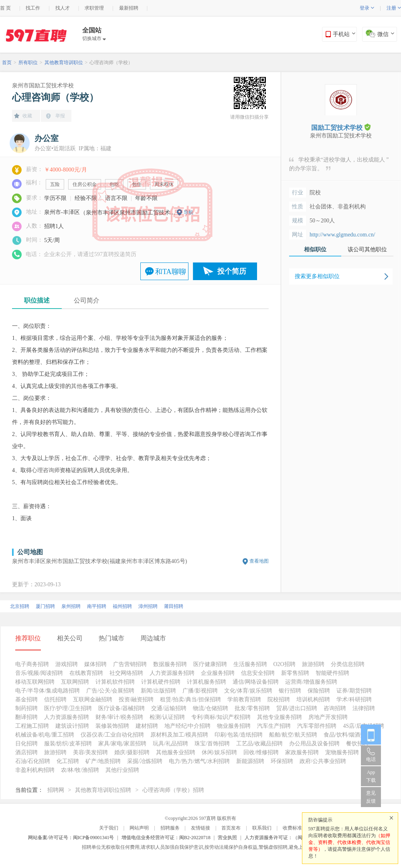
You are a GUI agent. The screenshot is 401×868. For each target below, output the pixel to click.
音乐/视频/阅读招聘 (39, 673)
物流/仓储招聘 (211, 708)
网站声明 (139, 828)
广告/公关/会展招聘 (110, 691)
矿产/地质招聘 (103, 761)
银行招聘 (290, 691)
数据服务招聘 (170, 664)
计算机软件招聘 (115, 682)
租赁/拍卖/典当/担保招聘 (190, 699)
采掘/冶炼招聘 (145, 761)
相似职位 (315, 249)
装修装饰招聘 (112, 726)
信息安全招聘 (258, 673)
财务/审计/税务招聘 (119, 717)
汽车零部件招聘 (317, 726)
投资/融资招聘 (136, 699)
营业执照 (227, 838)
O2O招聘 (285, 664)
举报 (60, 116)
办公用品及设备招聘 (314, 744)
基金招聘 (26, 699)
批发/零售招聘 (252, 708)
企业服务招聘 (218, 673)
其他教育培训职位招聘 (103, 790)
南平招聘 (97, 606)
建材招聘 (147, 726)
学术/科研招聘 (354, 699)
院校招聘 (279, 699)
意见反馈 (371, 797)
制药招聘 (26, 708)
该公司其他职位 (367, 249)
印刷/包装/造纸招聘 (239, 735)
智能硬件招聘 (332, 673)
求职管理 (94, 8)
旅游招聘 (313, 664)
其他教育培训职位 (64, 63)
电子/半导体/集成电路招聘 (48, 691)
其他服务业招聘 (176, 752)
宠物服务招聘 (342, 752)
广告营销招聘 (130, 664)
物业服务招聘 (234, 726)
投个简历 (232, 271)
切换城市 (94, 38)
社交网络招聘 (126, 673)
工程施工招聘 (32, 726)
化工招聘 (68, 761)
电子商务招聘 (32, 664)
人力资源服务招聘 (172, 673)
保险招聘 (319, 691)
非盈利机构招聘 (35, 770)
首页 (7, 63)
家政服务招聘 (302, 752)
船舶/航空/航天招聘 (293, 735)
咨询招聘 (335, 708)
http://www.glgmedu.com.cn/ (342, 235)
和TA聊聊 (171, 272)
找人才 (63, 8)
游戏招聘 (67, 664)
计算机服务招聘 (207, 682)
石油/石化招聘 (33, 761)
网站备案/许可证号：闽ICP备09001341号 (71, 838)
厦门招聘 (45, 606)
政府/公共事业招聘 (323, 761)
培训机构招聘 (313, 699)
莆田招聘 (174, 606)
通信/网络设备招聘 (256, 682)
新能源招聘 (250, 761)
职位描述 (37, 300)
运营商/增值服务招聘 (311, 682)
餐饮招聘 (357, 744)
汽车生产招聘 (274, 726)
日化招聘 (26, 744)
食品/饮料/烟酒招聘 (348, 735)
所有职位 (28, 63)
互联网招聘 (75, 682)
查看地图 (259, 561)
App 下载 (371, 776)
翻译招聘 (26, 717)
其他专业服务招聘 (279, 717)
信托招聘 (55, 699)
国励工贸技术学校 (341, 127)
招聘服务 (170, 828)
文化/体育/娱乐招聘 (248, 691)
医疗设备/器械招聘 (122, 708)
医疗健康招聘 (210, 664)
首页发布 (231, 828)
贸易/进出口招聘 (297, 708)
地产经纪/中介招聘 (188, 726)
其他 (77, 386)
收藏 (27, 116)
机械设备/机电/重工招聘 (45, 735)
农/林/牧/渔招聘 (80, 770)
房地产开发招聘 (328, 717)
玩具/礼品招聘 (170, 744)
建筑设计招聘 (72, 726)
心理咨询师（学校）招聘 (173, 790)
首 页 (5, 8)
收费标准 (292, 828)
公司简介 (87, 300)
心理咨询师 (46, 470)
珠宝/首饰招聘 (212, 744)
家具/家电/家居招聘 (122, 744)
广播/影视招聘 (200, 691)
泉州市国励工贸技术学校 (43, 86)
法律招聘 (364, 708)
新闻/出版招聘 (158, 691)
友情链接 (200, 828)
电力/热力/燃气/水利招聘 (199, 761)
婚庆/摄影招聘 (132, 752)
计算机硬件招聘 (161, 682)
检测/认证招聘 (167, 717)
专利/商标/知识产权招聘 (221, 717)
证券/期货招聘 (354, 691)
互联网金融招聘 (93, 699)
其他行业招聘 (122, 770)
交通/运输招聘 (169, 708)
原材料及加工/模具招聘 (179, 735)
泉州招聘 (71, 606)
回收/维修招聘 (261, 752)
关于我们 (109, 828)
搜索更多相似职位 (317, 276)
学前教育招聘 (244, 699)
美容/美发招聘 (91, 752)
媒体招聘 (95, 664)
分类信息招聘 (348, 664)
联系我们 (262, 828)
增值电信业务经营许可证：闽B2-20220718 (166, 838)
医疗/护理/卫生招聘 (68, 708)
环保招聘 (282, 761)
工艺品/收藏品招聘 (259, 744)
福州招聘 (122, 606)
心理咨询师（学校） (111, 63)
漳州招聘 (148, 606)
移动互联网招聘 (35, 682)
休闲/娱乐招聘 (219, 752)
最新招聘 (129, 8)
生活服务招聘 (250, 664)
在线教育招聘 (86, 673)
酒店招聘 (26, 752)
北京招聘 (20, 606)
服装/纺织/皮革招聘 (68, 744)
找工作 (33, 8)
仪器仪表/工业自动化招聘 (112, 735)
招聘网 (56, 790)
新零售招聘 (295, 673)
